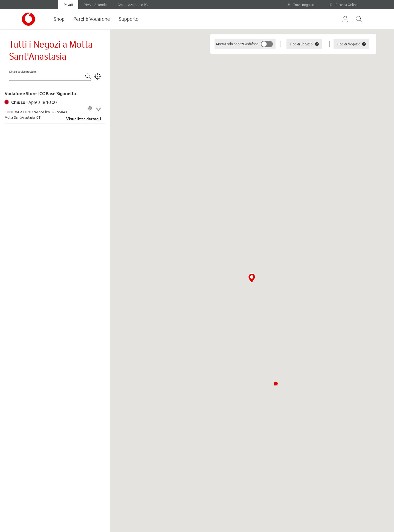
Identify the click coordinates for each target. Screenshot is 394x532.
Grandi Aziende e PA (133, 5)
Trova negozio (301, 5)
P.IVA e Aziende (95, 5)
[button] (276, 384)
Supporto (129, 19)
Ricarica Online (344, 5)
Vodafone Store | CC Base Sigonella (40, 94)
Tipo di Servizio (304, 44)
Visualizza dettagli (84, 119)
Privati (68, 5)
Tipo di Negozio (351, 44)
